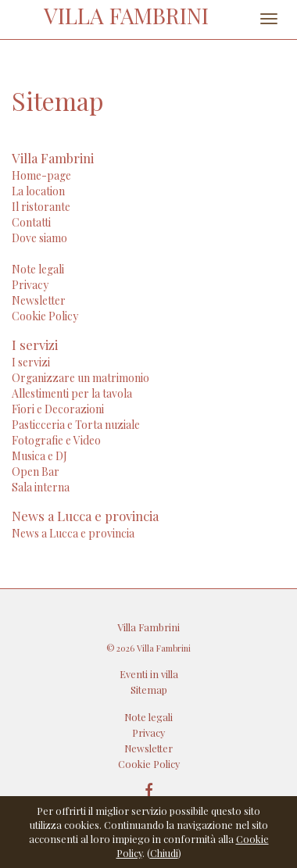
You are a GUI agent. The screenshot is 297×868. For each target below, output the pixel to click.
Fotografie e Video (56, 440)
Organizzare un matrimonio (81, 378)
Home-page (41, 175)
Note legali (38, 269)
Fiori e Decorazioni (58, 409)
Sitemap (149, 689)
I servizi (31, 362)
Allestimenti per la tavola (72, 393)
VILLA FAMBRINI (126, 15)
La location (38, 191)
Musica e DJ (39, 456)
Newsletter (39, 300)
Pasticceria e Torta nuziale (76, 425)
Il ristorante (41, 207)
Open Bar (36, 472)
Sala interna (41, 487)
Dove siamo (39, 238)
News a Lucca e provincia (73, 533)
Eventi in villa (149, 674)
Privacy (30, 285)
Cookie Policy (45, 316)
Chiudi (164, 853)
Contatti (31, 222)
